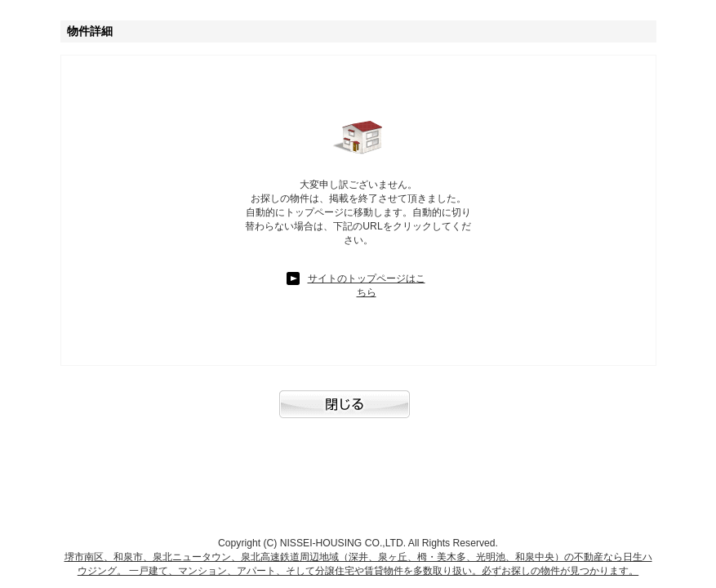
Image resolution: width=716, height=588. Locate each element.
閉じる (358, 412)
